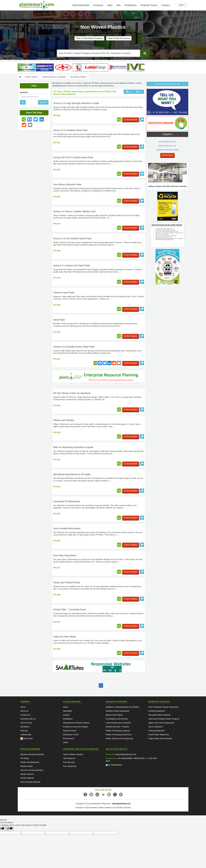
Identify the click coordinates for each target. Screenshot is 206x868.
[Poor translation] (10, 829)
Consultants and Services (117, 719)
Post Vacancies (70, 766)
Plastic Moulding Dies (30, 762)
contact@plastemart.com (125, 754)
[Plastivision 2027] (118, 68)
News (66, 707)
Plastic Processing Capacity (118, 731)
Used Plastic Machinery (159, 735)
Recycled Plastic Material (159, 715)
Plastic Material (27, 778)
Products (98, 5)
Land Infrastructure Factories (118, 723)
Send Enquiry (167, 155)
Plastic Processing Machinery (119, 735)
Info (119, 5)
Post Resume (69, 762)
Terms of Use (26, 723)
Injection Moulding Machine (32, 754)
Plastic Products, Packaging (54, 77)
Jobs (110, 5)
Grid (139, 92)
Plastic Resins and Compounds (119, 738)
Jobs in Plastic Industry (73, 754)
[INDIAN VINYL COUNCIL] (136, 67)
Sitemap (24, 731)
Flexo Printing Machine (30, 782)
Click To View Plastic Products (89, 38)
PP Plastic (25, 758)
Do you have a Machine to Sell (168, 84)
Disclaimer (25, 727)
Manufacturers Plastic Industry (76, 723)
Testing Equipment (156, 731)
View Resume (69, 758)
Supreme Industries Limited (167, 150)
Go (23, 102)
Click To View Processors (119, 38)
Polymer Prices (149, 5)
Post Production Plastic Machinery (163, 707)
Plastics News (26, 766)
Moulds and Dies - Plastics (117, 727)
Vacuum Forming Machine (32, 770)
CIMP (66, 742)
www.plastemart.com (121, 804)
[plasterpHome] (27, 67)
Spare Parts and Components (161, 723)
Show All (43, 102)
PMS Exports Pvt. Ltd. (167, 146)
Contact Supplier (131, 120)
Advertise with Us (28, 719)
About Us (24, 711)
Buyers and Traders (114, 715)
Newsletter (68, 711)
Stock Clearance (156, 727)
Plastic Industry (27, 774)
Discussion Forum (71, 735)
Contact (165, 5)
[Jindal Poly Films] (63, 67)
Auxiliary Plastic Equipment (118, 711)
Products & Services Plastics (76, 727)
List (129, 92)
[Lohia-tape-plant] (91, 67)
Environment (69, 738)
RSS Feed (26, 738)
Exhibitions (130, 5)
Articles (66, 715)
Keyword (24, 92)
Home (23, 707)
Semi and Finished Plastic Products (164, 719)
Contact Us (25, 715)
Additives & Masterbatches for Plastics (123, 707)
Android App (26, 735)
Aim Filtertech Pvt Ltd (167, 142)
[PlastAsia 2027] (45, 67)
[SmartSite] (99, 667)
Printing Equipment (157, 711)
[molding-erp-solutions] (99, 377)
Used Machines (81, 5)
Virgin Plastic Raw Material (160, 738)
